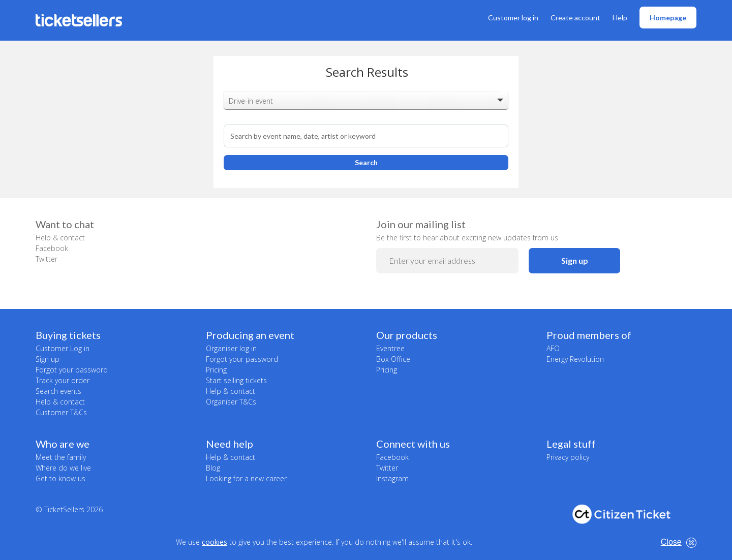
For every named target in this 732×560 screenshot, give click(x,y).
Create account (575, 18)
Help (620, 18)
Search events (58, 391)
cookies (215, 542)
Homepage (668, 18)
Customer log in (513, 18)
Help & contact (60, 238)
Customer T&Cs (61, 412)
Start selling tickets (236, 380)
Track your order (63, 380)
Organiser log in (231, 348)
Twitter (47, 259)
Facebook (52, 248)
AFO (553, 348)
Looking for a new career (246, 478)
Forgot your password (72, 370)
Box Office (393, 359)
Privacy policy (568, 457)
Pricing (216, 370)
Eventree (390, 348)
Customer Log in (63, 348)
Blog (213, 468)
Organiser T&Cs (231, 402)
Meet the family (61, 457)
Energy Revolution (575, 359)
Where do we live (63, 468)
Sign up (575, 260)
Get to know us (60, 478)
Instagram (392, 478)
